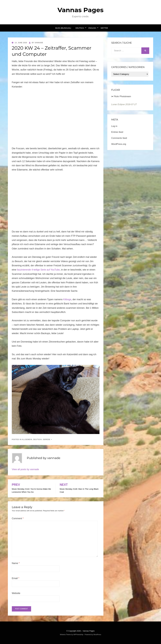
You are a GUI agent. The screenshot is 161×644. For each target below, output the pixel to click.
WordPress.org (119, 144)
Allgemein (27, 440)
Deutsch (80, 28)
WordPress (97, 635)
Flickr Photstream (122, 96)
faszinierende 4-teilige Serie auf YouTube (38, 270)
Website (16, 593)
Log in (114, 126)
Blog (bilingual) (63, 28)
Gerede (47, 440)
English (92, 28)
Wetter (104, 28)
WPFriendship (78, 635)
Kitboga (67, 299)
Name (16, 563)
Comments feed (119, 138)
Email (16, 578)
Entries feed (117, 132)
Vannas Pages (80, 10)
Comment (18, 518)
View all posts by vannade (25, 469)
